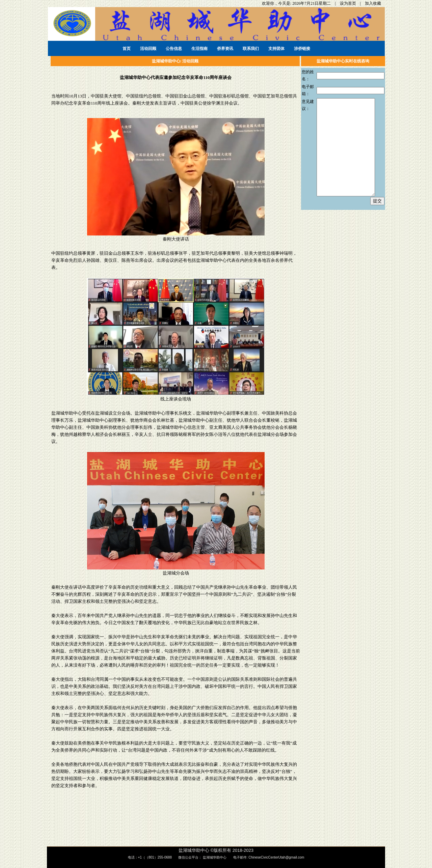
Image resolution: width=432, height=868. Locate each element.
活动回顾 (148, 49)
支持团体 (276, 49)
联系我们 (251, 49)
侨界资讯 (225, 49)
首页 (127, 49)
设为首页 (348, 3)
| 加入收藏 (371, 3)
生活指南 (199, 49)
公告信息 (174, 49)
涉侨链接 (302, 49)
